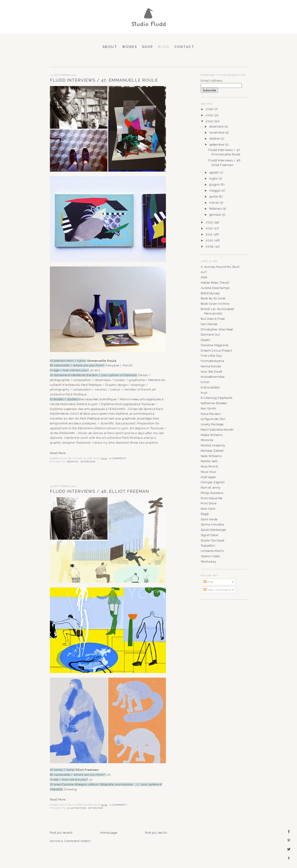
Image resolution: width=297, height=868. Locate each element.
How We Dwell (212, 372)
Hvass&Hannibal (213, 377)
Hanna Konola (211, 366)
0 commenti (118, 458)
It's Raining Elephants (217, 398)
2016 (210, 109)
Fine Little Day (211, 356)
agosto (215, 172)
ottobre (215, 139)
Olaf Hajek (208, 477)
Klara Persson (211, 414)
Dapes (205, 340)
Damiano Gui (210, 335)
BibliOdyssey (210, 293)
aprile (214, 197)
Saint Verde (209, 519)
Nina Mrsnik (209, 466)
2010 (210, 240)
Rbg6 (205, 514)
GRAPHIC (73, 461)
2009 (210, 246)
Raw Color (208, 509)
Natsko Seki (209, 461)
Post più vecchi (156, 833)
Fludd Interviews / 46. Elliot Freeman (99, 491)
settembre (217, 145)
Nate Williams (211, 456)
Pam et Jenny (211, 488)
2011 (209, 234)
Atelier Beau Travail (215, 283)
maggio (215, 191)
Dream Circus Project (216, 351)
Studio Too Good (212, 540)
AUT (204, 272)
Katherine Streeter (214, 403)
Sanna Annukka (212, 524)
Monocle (207, 440)
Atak (204, 277)
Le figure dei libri (213, 419)
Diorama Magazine (215, 345)
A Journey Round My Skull (220, 267)
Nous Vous (208, 472)
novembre (217, 133)
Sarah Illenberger (214, 530)
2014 (210, 121)
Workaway (208, 562)
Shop (148, 47)
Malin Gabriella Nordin (217, 430)
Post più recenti (61, 833)
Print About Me (212, 498)
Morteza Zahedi (212, 451)
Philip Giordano (212, 493)
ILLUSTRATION (77, 808)
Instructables (210, 387)
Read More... (59, 453)
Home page (109, 833)
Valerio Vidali (210, 556)
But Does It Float (213, 319)
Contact (184, 47)
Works (130, 47)
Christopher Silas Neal (217, 329)
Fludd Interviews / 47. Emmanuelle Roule (104, 80)
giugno (215, 184)
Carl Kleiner (209, 324)
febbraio (216, 209)
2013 (210, 222)
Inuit (204, 393)
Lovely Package (212, 424)
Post (208, 582)
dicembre (217, 127)
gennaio (216, 215)
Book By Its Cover (213, 298)
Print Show (209, 503)
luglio (214, 178)
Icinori (205, 382)
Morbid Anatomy (213, 445)
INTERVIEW (88, 461)
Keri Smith (208, 408)
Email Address (211, 81)
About (110, 47)
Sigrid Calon (210, 535)
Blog (164, 47)
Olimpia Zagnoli (213, 482)
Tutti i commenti (217, 590)
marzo (214, 203)
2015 (210, 115)
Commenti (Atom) (77, 841)
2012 (210, 228)
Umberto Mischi (212, 551)
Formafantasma (212, 361)
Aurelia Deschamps (215, 288)
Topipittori (208, 546)
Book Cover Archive (215, 304)
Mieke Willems (212, 435)
